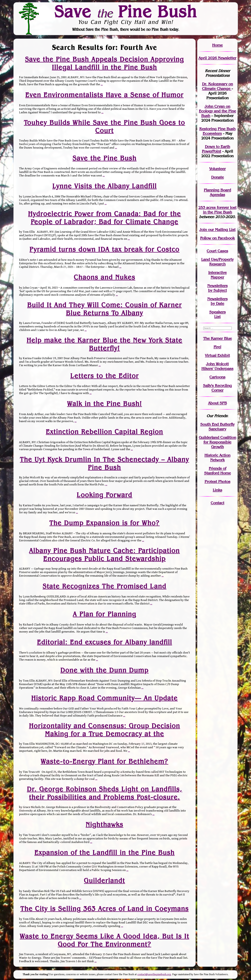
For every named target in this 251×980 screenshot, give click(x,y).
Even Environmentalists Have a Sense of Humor (105, 95)
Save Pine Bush (126, 11)
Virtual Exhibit (217, 355)
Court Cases (217, 251)
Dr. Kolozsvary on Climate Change (217, 86)
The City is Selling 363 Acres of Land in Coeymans (105, 909)
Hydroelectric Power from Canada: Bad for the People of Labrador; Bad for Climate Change (105, 218)
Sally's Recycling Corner (217, 388)
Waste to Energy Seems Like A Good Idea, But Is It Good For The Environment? (105, 940)
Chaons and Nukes (105, 277)
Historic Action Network (217, 458)
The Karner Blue (217, 338)
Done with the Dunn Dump (105, 670)
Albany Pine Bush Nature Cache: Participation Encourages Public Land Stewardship (105, 554)
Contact (217, 503)
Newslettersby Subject (217, 288)
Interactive (217, 273)
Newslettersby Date (217, 301)
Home (217, 45)
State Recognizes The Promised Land (105, 586)
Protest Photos (217, 482)
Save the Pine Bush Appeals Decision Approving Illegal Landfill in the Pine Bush (105, 63)
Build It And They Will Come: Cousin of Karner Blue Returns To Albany (105, 309)
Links (217, 490)
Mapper (217, 277)
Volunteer (217, 169)
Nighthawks (105, 825)
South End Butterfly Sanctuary (217, 427)
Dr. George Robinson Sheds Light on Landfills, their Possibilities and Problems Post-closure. (105, 793)
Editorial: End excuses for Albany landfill (105, 642)
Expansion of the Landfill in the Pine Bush (105, 853)
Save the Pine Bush (105, 158)
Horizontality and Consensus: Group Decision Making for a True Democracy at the (105, 730)
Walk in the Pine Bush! (105, 404)
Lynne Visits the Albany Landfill (105, 186)
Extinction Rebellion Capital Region (105, 432)
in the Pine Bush (220, 210)
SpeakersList (217, 314)
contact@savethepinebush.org (154, 974)
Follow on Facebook (217, 238)
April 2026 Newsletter (217, 58)
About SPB (217, 403)
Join (203, 230)
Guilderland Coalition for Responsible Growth (217, 442)
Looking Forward (105, 495)
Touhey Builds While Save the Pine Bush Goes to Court (105, 126)
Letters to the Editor (105, 376)
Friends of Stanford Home (217, 471)
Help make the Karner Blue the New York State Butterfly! (105, 344)
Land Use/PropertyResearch (217, 262)
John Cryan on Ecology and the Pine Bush (217, 111)
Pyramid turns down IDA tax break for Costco (105, 249)
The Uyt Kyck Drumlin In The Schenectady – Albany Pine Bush (105, 463)
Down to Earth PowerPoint (216, 149)
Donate (217, 177)
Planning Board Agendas (217, 192)
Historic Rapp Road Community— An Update (105, 698)
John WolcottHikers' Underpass (217, 366)
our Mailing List (221, 230)
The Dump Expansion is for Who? (105, 523)
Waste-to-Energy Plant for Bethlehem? (105, 761)
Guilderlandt (105, 881)
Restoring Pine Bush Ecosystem (217, 131)
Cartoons (217, 377)
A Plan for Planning (105, 614)
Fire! (217, 347)
